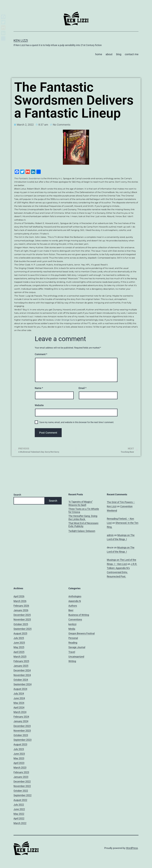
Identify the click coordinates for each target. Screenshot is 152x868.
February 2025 (21, 661)
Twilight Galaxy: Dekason (82, 531)
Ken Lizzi (21, 41)
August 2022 (20, 800)
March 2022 (20, 823)
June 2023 (19, 754)
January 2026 (21, 610)
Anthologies (75, 596)
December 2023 (22, 726)
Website (39, 405)
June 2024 (19, 698)
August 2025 (20, 633)
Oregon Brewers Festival (82, 633)
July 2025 (19, 638)
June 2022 (19, 809)
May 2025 (19, 647)
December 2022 (22, 781)
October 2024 (21, 680)
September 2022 (23, 795)
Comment (41, 354)
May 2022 (19, 814)
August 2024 (20, 689)
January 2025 (21, 666)
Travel (72, 652)
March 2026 (20, 601)
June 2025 (19, 643)
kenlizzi (72, 624)
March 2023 (20, 768)
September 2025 (23, 629)
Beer (71, 610)
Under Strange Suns (65, 320)
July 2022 (19, 805)
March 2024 (20, 712)
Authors (73, 606)
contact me (132, 54)
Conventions (75, 619)
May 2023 (19, 758)
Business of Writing (79, 615)
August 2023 (20, 744)
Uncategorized (76, 657)
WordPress (132, 848)
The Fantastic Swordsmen (27, 178)
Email (82, 388)
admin (110, 535)
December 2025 (22, 615)
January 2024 (21, 721)
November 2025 (22, 619)
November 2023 (22, 731)
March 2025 (20, 657)
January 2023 (21, 777)
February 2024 (21, 717)
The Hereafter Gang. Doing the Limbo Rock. (83, 517)
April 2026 (19, 596)
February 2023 (21, 772)
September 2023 (23, 740)
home (99, 54)
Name (39, 388)
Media (72, 629)
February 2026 (21, 606)
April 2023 (19, 763)
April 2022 (19, 818)
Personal (73, 638)
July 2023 (19, 749)
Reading (73, 643)
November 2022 (22, 786)
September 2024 (23, 684)
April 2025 (19, 652)
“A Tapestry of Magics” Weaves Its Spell (81, 503)
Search (17, 495)
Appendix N (75, 601)
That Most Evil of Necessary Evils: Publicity (83, 525)
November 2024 (22, 675)
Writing (72, 661)
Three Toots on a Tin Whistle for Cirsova (84, 510)
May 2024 (19, 703)
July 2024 (19, 693)
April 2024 (19, 707)
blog (119, 54)
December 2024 (22, 670)
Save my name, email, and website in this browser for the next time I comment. (77, 422)
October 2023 (21, 735)
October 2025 (21, 624)
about (109, 54)
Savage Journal (77, 647)
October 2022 (21, 791)
